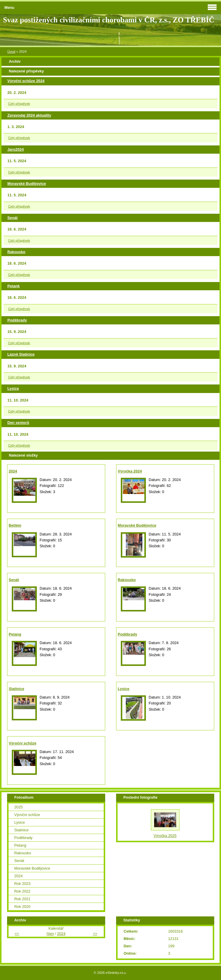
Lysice (13, 388)
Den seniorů (18, 423)
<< (17, 934)
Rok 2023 (23, 884)
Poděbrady (17, 320)
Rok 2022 (23, 891)
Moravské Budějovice (27, 184)
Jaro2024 (16, 149)
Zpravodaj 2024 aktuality (29, 115)
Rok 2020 (23, 907)
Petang (15, 634)
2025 (19, 807)
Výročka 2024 (130, 471)
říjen (50, 934)
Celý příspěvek (19, 104)
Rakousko (16, 252)
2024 (13, 471)
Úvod (11, 52)
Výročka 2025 (165, 836)
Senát (13, 218)
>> (95, 934)
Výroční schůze (23, 743)
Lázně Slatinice (21, 354)
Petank (14, 286)
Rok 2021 (23, 899)
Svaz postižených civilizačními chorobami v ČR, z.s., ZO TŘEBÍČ (109, 20)
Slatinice (17, 689)
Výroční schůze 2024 (26, 81)
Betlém (15, 525)
